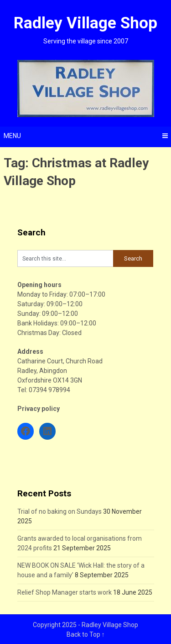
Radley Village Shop (85, 23)
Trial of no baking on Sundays (60, 511)
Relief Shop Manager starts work (65, 592)
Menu (12, 136)
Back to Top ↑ (86, 634)
